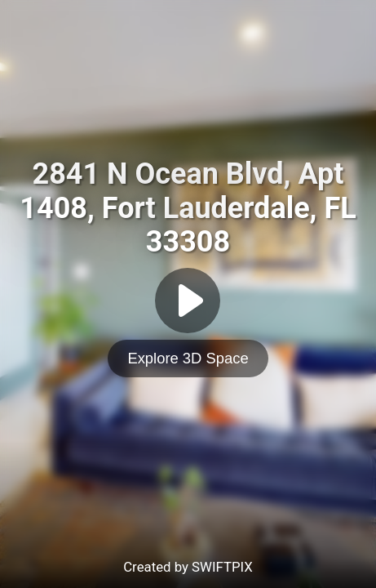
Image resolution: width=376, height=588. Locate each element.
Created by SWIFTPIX (188, 567)
